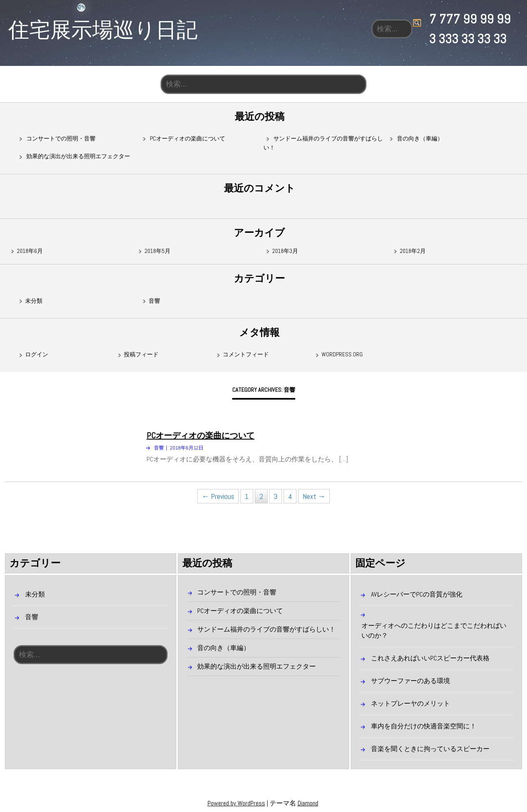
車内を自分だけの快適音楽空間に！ (424, 726)
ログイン (37, 355)
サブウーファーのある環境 (410, 681)
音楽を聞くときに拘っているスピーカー (430, 749)
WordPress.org (342, 355)
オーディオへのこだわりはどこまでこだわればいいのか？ (434, 631)
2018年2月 (413, 251)
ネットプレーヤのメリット (410, 703)
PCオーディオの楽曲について (188, 138)
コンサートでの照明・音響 (61, 138)
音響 (154, 301)
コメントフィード (246, 355)
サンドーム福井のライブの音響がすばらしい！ (266, 629)
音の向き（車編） (420, 138)
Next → (314, 497)
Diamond (308, 803)
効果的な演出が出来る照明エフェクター (78, 157)
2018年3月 (285, 251)
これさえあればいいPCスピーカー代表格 (430, 658)
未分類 (34, 301)
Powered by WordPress (236, 803)
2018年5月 (157, 251)
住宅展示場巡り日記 (103, 29)
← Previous (218, 497)
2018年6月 (30, 251)
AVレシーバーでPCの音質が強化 (417, 594)
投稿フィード (141, 355)
